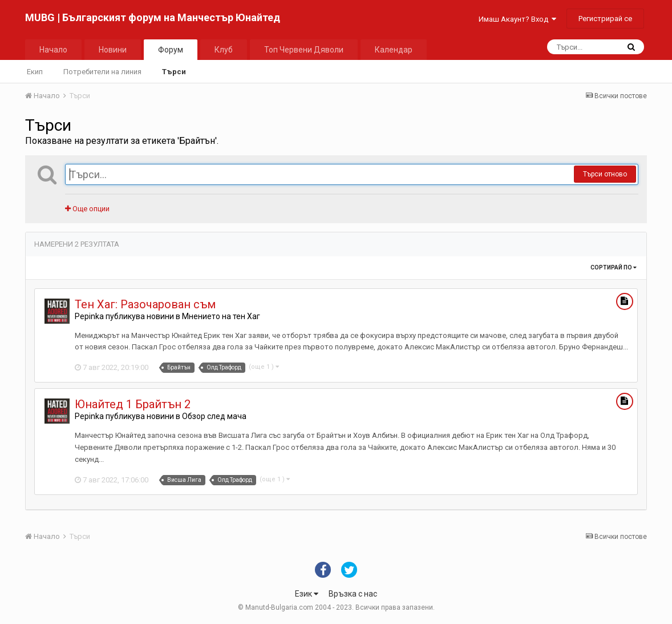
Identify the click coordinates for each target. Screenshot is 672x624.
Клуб (224, 50)
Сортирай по (614, 267)
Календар (394, 50)
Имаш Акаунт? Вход (517, 19)
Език (307, 594)
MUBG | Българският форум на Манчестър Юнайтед (153, 17)
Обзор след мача (214, 416)
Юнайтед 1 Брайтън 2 (133, 404)
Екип (35, 72)
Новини (113, 50)
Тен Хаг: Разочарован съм (145, 304)
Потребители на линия (102, 72)
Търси (174, 72)
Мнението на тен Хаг (221, 316)
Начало (53, 50)
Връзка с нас (353, 594)
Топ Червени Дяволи (304, 50)
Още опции (87, 209)
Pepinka (89, 316)
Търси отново (605, 174)
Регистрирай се (605, 19)
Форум (171, 50)
